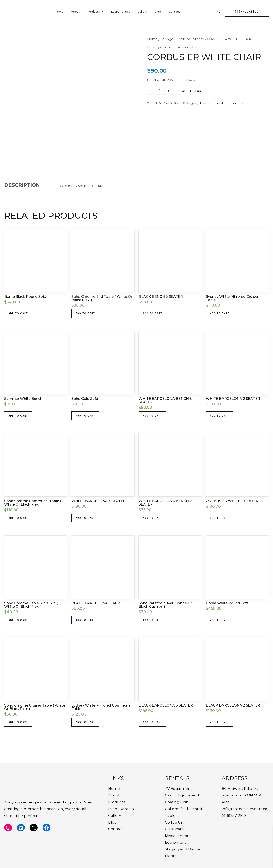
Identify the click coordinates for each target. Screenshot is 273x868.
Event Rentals (121, 12)
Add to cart (193, 91)
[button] (247, 11)
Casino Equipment (182, 795)
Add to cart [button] (19, 314)
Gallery (142, 12)
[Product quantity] (160, 91)
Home (59, 12)
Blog (158, 12)
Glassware (174, 829)
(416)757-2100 (234, 815)
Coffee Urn (175, 822)
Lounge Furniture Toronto (182, 39)
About (75, 12)
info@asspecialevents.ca (245, 809)
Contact (174, 12)
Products (95, 12)
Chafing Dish (177, 802)
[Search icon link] (219, 12)
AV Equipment (178, 789)
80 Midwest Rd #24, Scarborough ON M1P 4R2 (241, 795)
